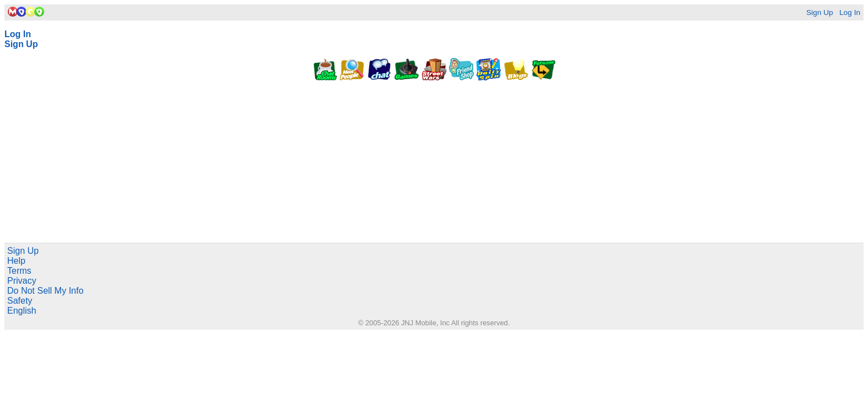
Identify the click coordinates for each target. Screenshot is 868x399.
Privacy (22, 281)
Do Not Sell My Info (45, 291)
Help (16, 261)
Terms (19, 271)
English (22, 311)
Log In (850, 12)
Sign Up (819, 12)
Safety (20, 301)
